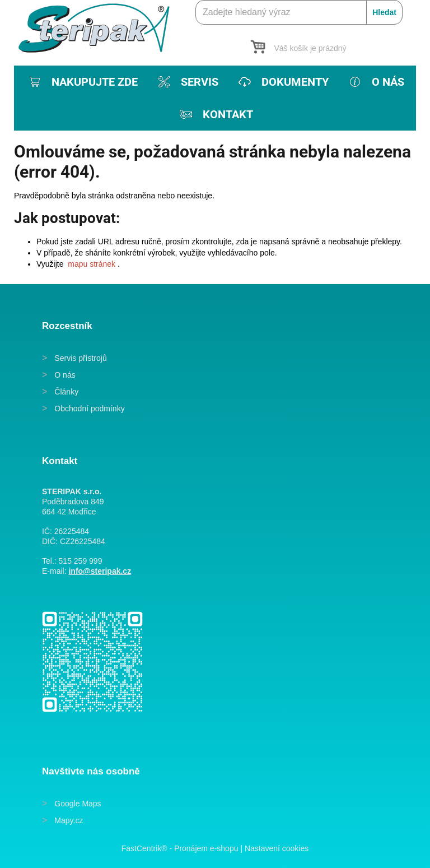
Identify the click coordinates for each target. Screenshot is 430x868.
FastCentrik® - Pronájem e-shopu (180, 848)
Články (66, 392)
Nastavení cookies (277, 848)
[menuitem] (82, 82)
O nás (65, 375)
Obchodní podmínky (89, 409)
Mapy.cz (69, 820)
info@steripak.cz (100, 571)
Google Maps (78, 804)
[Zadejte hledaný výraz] (299, 12)
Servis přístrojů (80, 358)
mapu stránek (92, 264)
